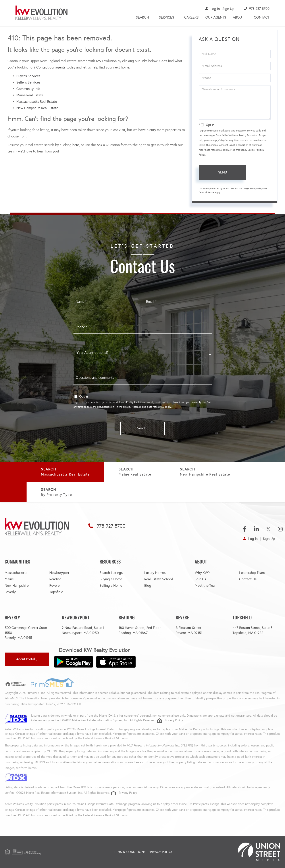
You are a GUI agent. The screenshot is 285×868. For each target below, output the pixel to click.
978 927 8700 (111, 526)
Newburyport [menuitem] (59, 573)
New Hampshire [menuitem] (17, 585)
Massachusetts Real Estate (37, 102)
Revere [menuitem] (54, 585)
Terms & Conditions (129, 852)
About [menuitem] (238, 17)
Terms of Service (206, 193)
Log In (214, 9)
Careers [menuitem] (191, 17)
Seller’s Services (28, 82)
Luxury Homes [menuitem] (155, 573)
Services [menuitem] (167, 17)
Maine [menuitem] (9, 579)
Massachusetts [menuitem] (16, 573)
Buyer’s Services (28, 76)
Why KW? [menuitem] (202, 573)
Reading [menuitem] (55, 579)
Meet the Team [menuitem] (206, 585)
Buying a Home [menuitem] (111, 579)
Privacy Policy (256, 189)
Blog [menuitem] (148, 585)
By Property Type (56, 495)
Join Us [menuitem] (200, 579)
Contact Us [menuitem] (248, 579)
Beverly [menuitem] (10, 592)
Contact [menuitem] (262, 17)
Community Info (28, 89)
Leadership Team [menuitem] (252, 573)
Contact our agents (51, 67)
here (76, 145)
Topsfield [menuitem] (56, 592)
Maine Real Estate (30, 95)
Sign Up (227, 9)
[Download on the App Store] (116, 662)
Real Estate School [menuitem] (159, 579)
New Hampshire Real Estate (37, 108)
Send (223, 172)
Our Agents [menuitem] (216, 17)
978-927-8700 (259, 9)
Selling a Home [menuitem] (111, 585)
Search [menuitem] (142, 17)
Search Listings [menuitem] (111, 573)
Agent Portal (26, 659)
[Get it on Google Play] (73, 662)
